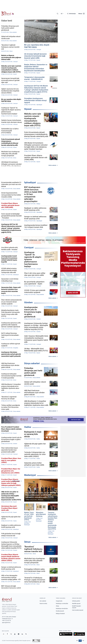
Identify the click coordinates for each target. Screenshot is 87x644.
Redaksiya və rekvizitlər (62, 604)
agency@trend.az (6, 622)
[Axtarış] (58, 14)
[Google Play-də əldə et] (79, 634)
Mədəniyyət (30, 475)
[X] (11, 634)
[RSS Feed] (26, 634)
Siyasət (28, 109)
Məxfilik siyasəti (76, 604)
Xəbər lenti (7, 21)
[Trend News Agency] (7, 600)
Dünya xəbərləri (32, 363)
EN (77, 641)
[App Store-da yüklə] (66, 634)
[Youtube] (15, 634)
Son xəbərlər (43, 601)
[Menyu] (82, 14)
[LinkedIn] (22, 634)
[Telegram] (19, 634)
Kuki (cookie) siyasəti (78, 610)
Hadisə (28, 427)
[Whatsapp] (4, 634)
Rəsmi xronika (43, 604)
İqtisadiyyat (30, 182)
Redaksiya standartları (62, 609)
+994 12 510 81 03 (6, 621)
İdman (27, 542)
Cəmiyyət (29, 247)
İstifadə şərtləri (76, 601)
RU (83, 641)
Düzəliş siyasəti (60, 611)
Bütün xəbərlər (52, 165)
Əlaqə (57, 606)
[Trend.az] (8, 14)
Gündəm (28, 302)
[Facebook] (7, 634)
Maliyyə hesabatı (60, 614)
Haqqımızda (59, 601)
